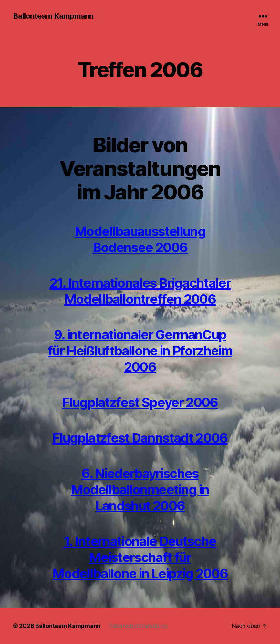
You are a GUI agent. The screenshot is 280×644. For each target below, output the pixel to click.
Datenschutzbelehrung (138, 626)
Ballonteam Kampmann (53, 16)
